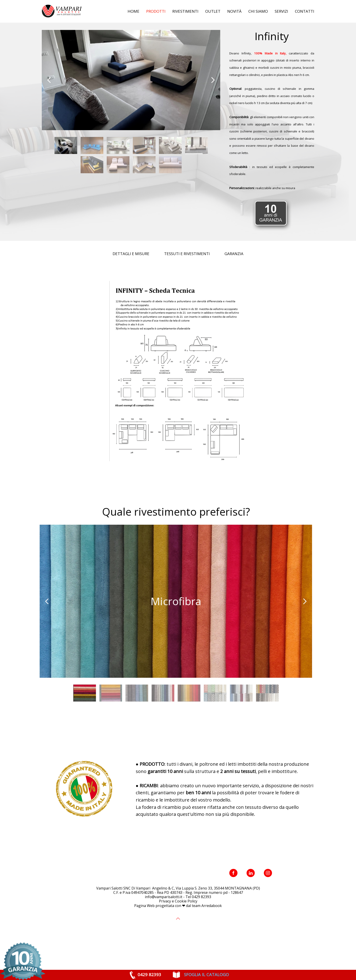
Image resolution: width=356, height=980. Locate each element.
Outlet (213, 11)
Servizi (281, 11)
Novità (234, 11)
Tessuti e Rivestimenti (187, 276)
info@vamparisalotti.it (164, 919)
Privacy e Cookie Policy (178, 924)
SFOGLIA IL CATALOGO (206, 974)
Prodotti (156, 11)
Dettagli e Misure (131, 276)
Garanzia (234, 276)
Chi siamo (258, 11)
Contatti (305, 11)
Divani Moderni (99, 33)
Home (133, 11)
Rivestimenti (185, 11)
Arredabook (212, 928)
